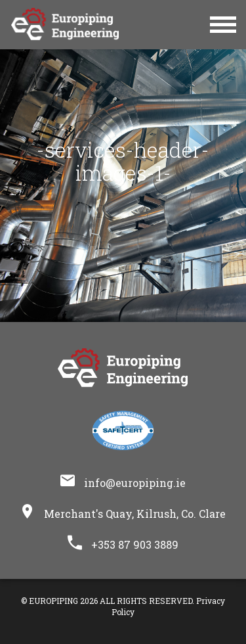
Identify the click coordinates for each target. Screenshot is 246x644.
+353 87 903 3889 (135, 544)
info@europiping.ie (135, 483)
